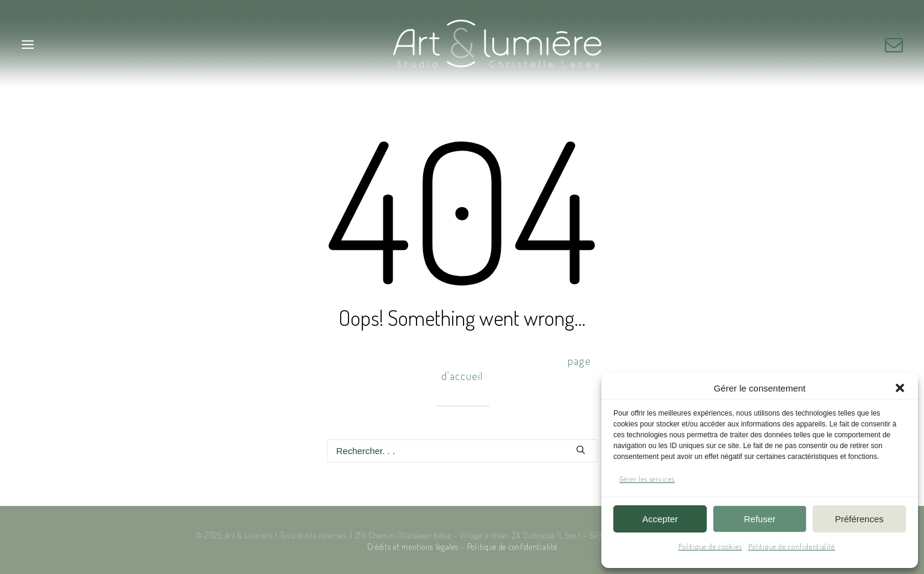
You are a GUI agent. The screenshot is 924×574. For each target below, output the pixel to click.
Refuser (760, 519)
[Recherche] (462, 451)
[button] (900, 388)
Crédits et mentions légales (413, 547)
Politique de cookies (710, 547)
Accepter (660, 519)
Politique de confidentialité (792, 547)
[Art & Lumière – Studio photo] (462, 44)
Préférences (859, 519)
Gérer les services (647, 479)
